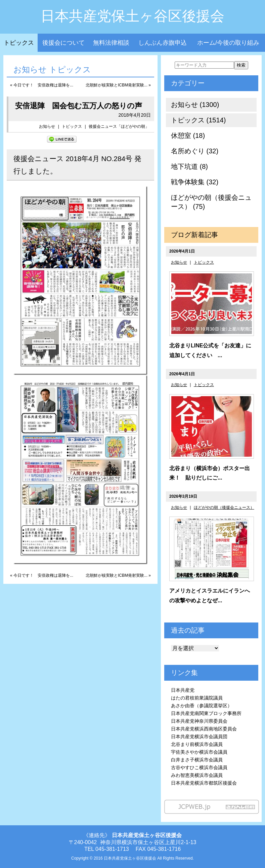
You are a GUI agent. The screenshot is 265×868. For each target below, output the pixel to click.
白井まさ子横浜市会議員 (197, 760)
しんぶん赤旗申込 (163, 43)
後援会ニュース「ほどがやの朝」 (119, 126)
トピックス (19, 43)
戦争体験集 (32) (195, 182)
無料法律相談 (111, 43)
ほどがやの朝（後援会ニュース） (224, 507)
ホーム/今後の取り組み (228, 43)
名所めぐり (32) (195, 151)
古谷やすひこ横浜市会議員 (199, 767)
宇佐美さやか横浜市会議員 (199, 752)
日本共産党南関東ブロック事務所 (206, 713)
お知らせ (47, 126)
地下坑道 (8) (189, 166)
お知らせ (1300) (195, 105)
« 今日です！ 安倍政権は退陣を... (42, 85)
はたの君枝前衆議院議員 (197, 698)
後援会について (63, 43)
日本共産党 (183, 690)
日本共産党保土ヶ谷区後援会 (132, 16)
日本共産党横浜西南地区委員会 (204, 729)
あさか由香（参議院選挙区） (202, 706)
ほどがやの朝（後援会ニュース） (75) (211, 202)
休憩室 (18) (188, 136)
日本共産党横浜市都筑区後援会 (204, 783)
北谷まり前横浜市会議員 (197, 744)
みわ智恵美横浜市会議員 (197, 775)
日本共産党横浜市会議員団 (199, 737)
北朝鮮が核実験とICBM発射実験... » (118, 85)
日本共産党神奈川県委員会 (199, 721)
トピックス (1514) (198, 120)
